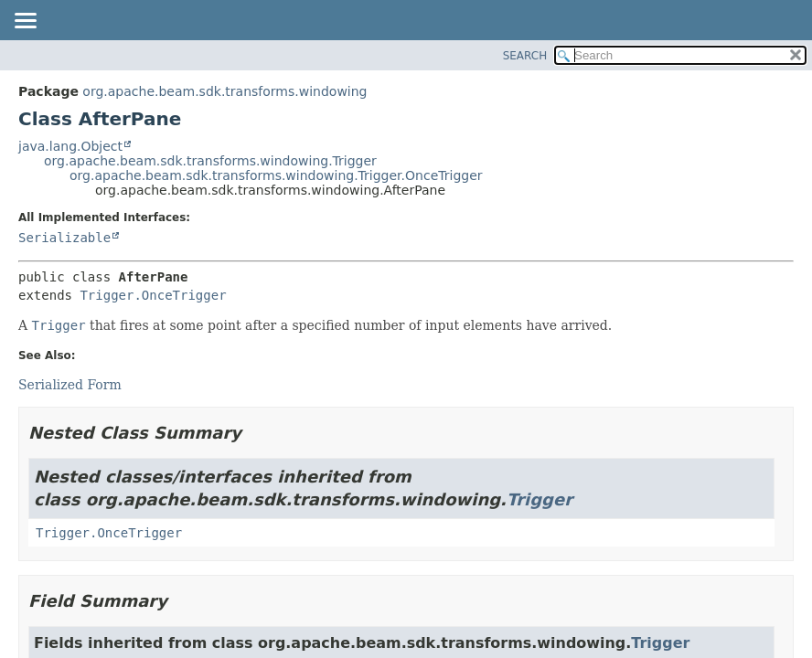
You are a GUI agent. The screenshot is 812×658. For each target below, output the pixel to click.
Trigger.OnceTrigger (153, 295)
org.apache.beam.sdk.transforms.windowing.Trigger (210, 161)
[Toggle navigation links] (25, 22)
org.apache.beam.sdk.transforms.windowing (224, 91)
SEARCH (525, 56)
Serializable (64, 238)
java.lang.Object (70, 146)
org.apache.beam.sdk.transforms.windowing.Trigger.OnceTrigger (276, 175)
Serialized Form (70, 385)
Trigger (540, 499)
